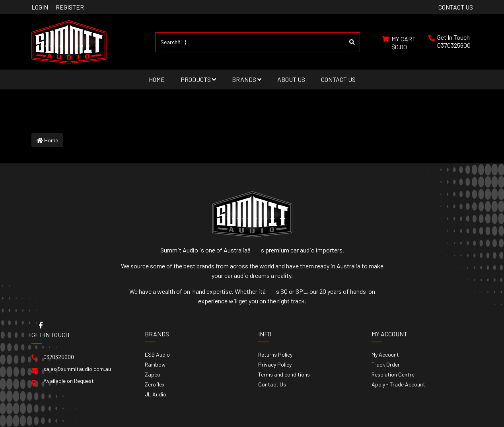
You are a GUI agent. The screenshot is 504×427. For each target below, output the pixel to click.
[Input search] (250, 42)
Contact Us (338, 79)
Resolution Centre (393, 374)
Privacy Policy (275, 364)
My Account (385, 354)
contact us (456, 7)
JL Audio (156, 394)
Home (157, 79)
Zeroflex (155, 384)
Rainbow (155, 364)
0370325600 (454, 45)
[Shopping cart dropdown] (399, 42)
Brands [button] (247, 79)
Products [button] (198, 79)
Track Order (386, 364)
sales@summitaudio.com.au (77, 369)
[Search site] (352, 42)
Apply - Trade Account (398, 384)
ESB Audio (157, 354)
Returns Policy (275, 354)
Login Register (58, 7)
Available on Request (69, 381)
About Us (291, 79)
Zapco (153, 374)
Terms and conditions (284, 374)
